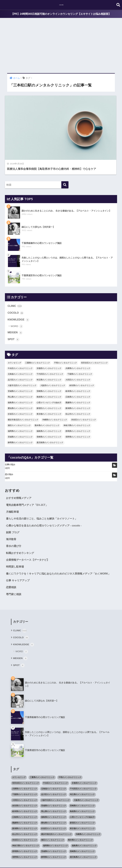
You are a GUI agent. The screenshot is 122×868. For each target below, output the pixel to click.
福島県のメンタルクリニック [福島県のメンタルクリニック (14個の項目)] (49, 401)
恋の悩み (9, 444)
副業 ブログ (13, 503)
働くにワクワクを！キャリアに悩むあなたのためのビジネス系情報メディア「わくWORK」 (56, 548)
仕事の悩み (10, 434)
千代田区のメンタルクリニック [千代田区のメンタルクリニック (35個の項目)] (50, 344)
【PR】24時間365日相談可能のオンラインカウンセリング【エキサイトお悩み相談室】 (61, 14)
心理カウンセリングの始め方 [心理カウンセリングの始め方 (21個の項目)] (49, 373)
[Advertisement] (61, 46)
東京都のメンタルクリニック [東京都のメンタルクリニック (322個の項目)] (49, 384)
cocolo (61, 5)
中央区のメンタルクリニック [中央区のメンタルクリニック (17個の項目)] (20, 338)
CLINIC (15, 275)
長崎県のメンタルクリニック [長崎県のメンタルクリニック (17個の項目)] (49, 407)
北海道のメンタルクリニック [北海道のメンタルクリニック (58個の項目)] (20, 344)
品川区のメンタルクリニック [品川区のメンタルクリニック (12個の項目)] (20, 350)
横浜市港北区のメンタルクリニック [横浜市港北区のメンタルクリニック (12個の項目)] (23, 390)
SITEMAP (100, 859)
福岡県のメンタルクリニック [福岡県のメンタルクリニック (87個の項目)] (20, 401)
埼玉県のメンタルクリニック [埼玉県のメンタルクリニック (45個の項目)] (49, 350)
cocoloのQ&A (85, 859)
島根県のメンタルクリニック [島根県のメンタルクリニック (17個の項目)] (49, 367)
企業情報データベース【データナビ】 (29, 532)
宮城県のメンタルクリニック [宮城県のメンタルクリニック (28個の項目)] (20, 361)
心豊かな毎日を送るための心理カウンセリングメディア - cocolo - (46, 496)
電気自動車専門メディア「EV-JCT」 (28, 475)
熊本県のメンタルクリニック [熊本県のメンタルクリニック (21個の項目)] (47, 395)
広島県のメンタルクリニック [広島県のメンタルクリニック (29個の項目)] (78, 367)
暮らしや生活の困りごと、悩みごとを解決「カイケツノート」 (44, 489)
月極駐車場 (13, 482)
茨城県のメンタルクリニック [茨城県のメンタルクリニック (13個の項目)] (20, 407)
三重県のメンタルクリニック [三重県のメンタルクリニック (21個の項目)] (37, 333)
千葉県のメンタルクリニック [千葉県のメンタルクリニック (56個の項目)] (80, 344)
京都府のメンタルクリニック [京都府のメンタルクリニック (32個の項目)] (49, 338)
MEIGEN (15, 302)
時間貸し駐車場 (15, 539)
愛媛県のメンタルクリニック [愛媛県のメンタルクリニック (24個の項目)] (78, 373)
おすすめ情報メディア (20, 468)
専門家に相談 (14, 572)
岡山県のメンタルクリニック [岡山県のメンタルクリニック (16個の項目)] (20, 367)
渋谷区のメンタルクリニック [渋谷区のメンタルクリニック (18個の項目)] (84, 390)
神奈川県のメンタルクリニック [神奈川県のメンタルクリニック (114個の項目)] (77, 395)
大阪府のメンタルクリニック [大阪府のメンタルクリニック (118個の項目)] (53, 356)
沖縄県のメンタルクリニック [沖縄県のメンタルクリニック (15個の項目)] (55, 390)
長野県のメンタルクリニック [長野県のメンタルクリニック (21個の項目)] (78, 407)
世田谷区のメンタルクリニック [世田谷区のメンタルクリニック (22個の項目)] (94, 333)
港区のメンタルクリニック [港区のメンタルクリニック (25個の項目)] (19, 395)
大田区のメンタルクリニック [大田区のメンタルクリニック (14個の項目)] (78, 350)
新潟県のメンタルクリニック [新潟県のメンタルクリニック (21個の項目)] (78, 378)
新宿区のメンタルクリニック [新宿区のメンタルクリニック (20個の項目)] (49, 378)
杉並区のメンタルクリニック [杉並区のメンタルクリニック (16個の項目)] (20, 384)
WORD (17, 296)
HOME (61, 853)
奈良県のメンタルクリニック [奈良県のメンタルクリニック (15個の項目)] (82, 356)
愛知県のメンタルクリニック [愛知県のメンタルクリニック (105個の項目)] (20, 378)
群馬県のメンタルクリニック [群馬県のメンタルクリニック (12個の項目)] (78, 401)
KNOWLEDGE (19, 289)
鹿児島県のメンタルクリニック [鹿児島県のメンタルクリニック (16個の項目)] (50, 413)
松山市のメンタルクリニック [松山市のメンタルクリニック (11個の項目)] (78, 384)
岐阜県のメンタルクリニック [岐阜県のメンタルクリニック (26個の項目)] (78, 361)
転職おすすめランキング (21, 525)
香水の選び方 (14, 518)
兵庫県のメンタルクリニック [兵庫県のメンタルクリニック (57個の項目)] (78, 338)
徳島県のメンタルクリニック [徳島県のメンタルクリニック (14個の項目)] (20, 373)
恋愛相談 (11, 565)
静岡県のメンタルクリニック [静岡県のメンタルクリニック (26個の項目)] (20, 413)
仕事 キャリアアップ (19, 558)
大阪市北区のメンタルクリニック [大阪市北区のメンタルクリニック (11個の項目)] (22, 356)
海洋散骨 (11, 511)
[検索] (65, 154)
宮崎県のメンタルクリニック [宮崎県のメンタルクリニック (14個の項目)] (49, 361)
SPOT (14, 309)
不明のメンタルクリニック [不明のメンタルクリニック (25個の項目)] (65, 333)
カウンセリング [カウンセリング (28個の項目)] (14, 333)
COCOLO (16, 282)
